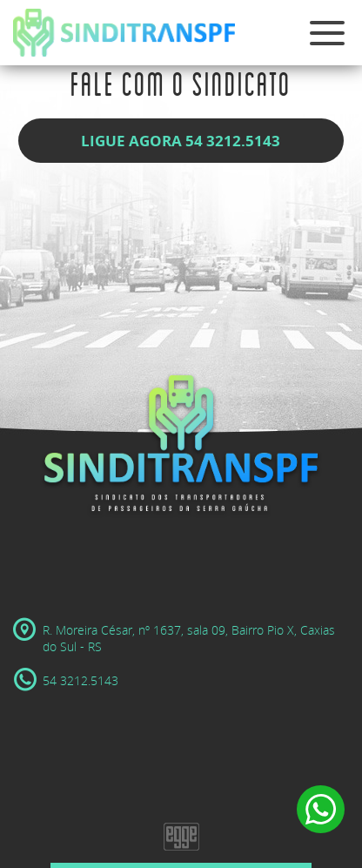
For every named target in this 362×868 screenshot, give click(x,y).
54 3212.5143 (66, 680)
